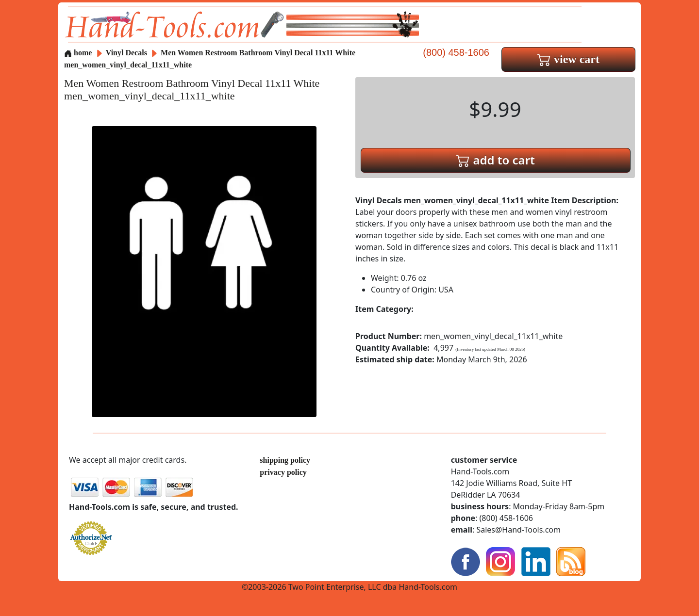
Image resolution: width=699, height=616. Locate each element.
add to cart (496, 160)
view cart (568, 59)
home (78, 53)
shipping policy (285, 460)
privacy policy (283, 472)
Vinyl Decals (127, 53)
